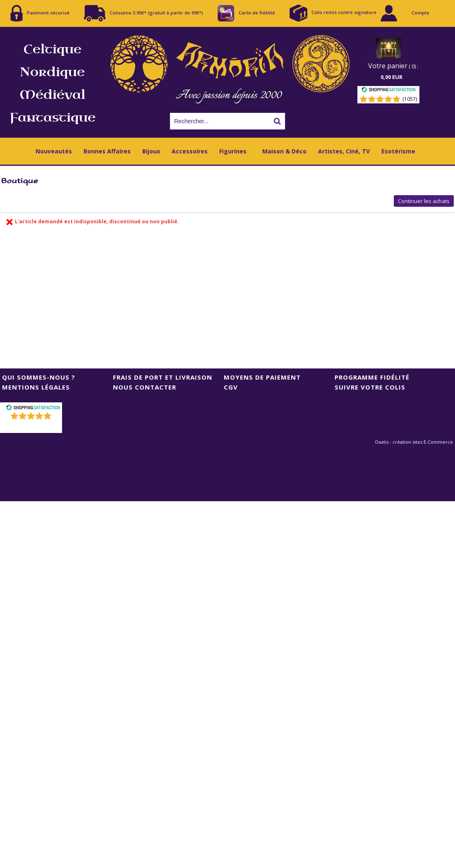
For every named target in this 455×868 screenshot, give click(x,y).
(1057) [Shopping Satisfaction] (410, 99)
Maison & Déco (284, 151)
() (32, 427)
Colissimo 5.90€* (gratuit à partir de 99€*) (144, 13)
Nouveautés (54, 151)
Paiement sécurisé (40, 13)
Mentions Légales (36, 387)
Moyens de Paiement (262, 377)
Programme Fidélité (372, 377)
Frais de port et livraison (163, 377)
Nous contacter (145, 387)
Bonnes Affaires (107, 151)
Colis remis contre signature (333, 13)
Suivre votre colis (370, 387)
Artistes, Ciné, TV (344, 151)
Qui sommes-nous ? (39, 377)
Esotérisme (398, 151)
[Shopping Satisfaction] (388, 91)
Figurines (233, 151)
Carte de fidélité (246, 13)
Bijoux (151, 151)
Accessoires (190, 151)
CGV (231, 387)
